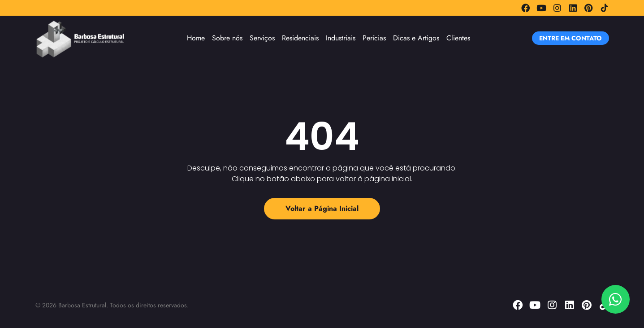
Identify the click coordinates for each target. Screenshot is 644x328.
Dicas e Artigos (416, 38)
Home (196, 38)
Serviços (262, 38)
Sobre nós (227, 38)
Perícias (374, 38)
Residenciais (300, 38)
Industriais (341, 38)
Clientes (458, 38)
